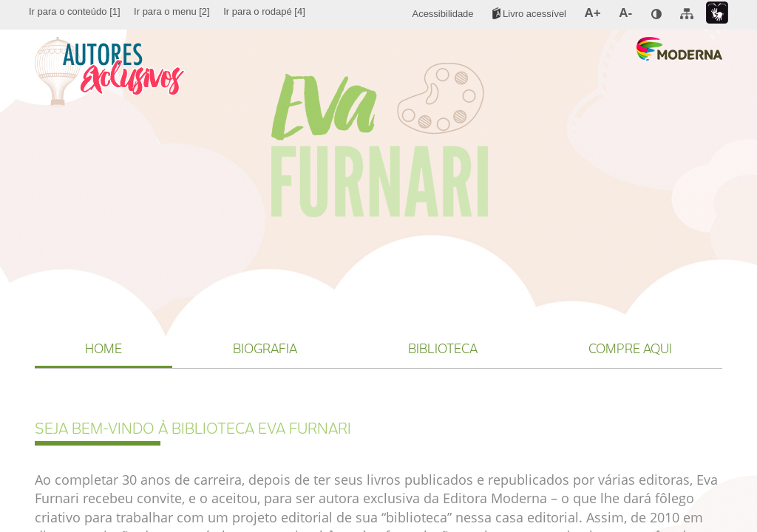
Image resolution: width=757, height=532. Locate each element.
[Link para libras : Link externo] (717, 13)
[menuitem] (75, 12)
